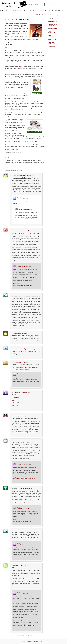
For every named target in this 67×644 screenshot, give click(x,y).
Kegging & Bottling (28, 11)
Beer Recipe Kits (36, 11)
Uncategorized (52, 34)
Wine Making (51, 11)
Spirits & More (58, 11)
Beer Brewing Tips (53, 24)
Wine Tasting (52, 44)
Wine (50, 35)
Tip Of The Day (52, 33)
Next (43, 15)
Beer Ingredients (44, 11)
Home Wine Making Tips (54, 30)
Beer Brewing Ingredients (54, 20)
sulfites (22, 73)
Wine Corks (52, 37)
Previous (38, 15)
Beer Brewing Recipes (54, 23)
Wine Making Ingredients (54, 38)
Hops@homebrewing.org (56, 4)
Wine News (52, 42)
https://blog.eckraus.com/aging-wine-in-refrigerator (24, 479)
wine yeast (27, 56)
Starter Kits (12, 11)
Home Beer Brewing (53, 27)
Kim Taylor (14, 393)
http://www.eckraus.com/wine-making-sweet (23, 285)
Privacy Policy (52, 47)
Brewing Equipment (19, 11)
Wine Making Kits (53, 39)
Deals (7, 11)
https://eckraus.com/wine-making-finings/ (22, 521)
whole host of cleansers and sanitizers (14, 127)
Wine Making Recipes (54, 41)
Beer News (51, 26)
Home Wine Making (53, 28)
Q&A (50, 31)
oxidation (21, 67)
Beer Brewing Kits (53, 22)
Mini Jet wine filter (11, 113)
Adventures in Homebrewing (33, 641)
